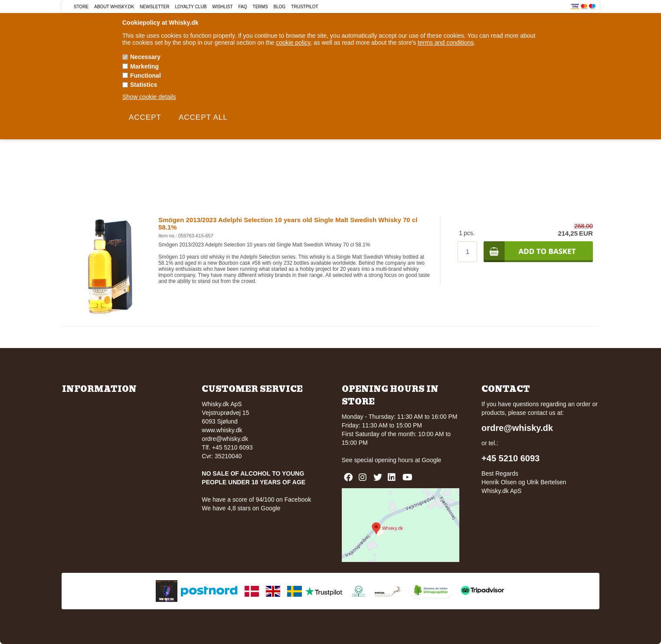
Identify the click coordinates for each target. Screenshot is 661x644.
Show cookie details (149, 97)
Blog (280, 7)
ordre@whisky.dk (225, 439)
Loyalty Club (191, 7)
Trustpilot (304, 7)
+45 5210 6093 (510, 458)
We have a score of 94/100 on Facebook (256, 499)
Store (81, 7)
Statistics (144, 85)
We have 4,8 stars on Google (241, 508)
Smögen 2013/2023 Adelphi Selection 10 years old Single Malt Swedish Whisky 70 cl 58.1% (288, 223)
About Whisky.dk (114, 7)
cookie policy (293, 43)
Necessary (145, 57)
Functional (146, 76)
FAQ (243, 7)
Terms (260, 7)
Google (431, 460)
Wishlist (222, 7)
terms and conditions (446, 43)
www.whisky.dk (222, 430)
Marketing (144, 66)
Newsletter (154, 7)
